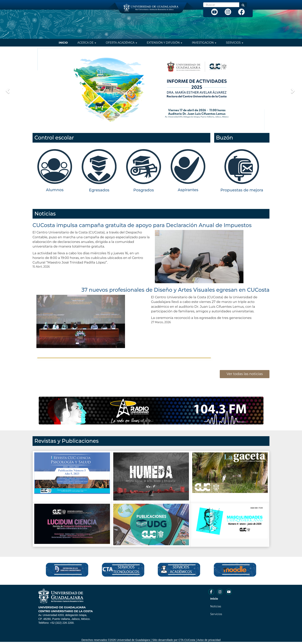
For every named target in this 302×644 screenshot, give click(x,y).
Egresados (99, 190)
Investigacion (204, 43)
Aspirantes (188, 190)
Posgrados (143, 190)
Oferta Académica (121, 43)
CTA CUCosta (187, 640)
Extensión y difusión (164, 43)
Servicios (235, 43)
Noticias (216, 606)
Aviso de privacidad (209, 640)
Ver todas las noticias (245, 374)
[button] (7, 90)
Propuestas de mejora (242, 190)
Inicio (63, 43)
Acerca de (87, 43)
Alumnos (55, 190)
